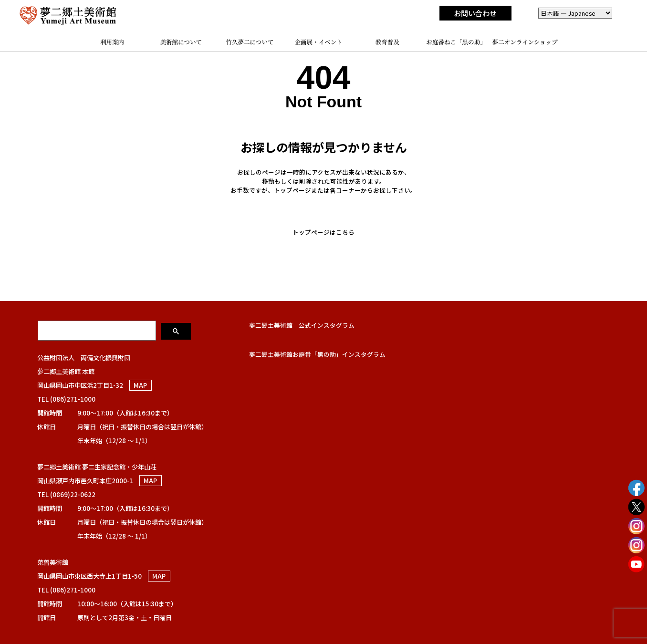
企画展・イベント (319, 42)
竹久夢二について (250, 42)
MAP (140, 385)
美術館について (181, 42)
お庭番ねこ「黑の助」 (456, 42)
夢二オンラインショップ (525, 42)
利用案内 (112, 42)
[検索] (98, 330)
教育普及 (387, 42)
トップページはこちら (323, 232)
